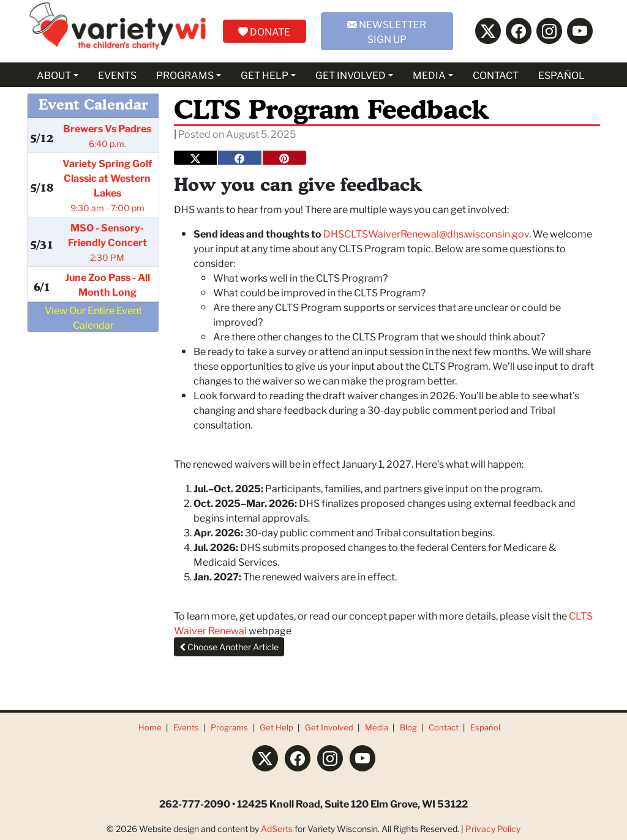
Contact (444, 727)
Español (485, 727)
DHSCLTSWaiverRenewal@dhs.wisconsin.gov (426, 233)
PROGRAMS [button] (185, 74)
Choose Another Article (229, 647)
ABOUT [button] (54, 74)
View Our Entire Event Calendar (93, 317)
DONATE (264, 31)
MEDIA (429, 74)
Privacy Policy (493, 828)
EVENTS (117, 74)
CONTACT (496, 74)
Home (150, 727)
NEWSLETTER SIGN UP (387, 31)
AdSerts (277, 828)
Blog (408, 727)
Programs (229, 727)
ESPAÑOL (561, 74)
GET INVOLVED (351, 74)
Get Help (276, 727)
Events (186, 727)
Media (377, 727)
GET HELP (265, 74)
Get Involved (329, 727)
